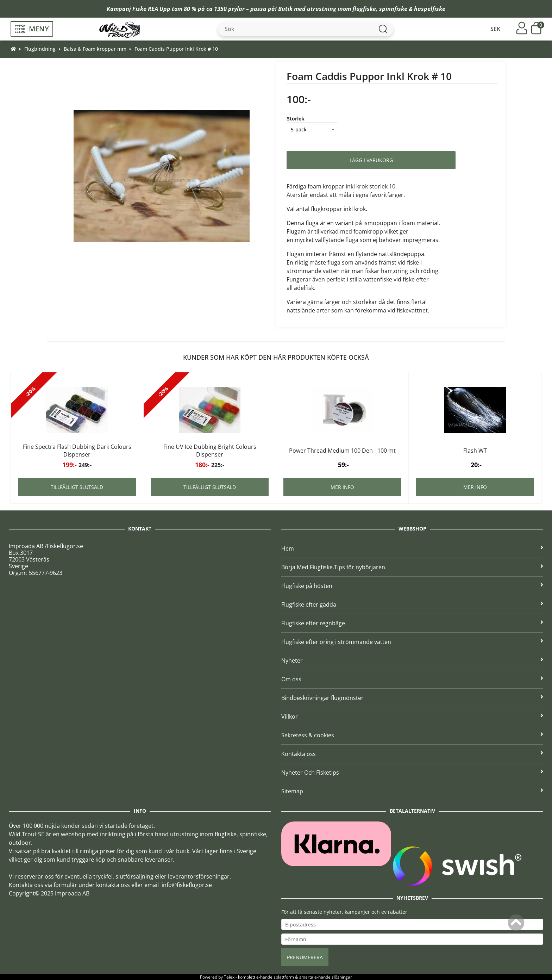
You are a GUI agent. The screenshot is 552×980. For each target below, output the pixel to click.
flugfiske (364, 9)
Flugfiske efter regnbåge (412, 623)
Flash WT (475, 451)
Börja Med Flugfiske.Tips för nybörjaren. (412, 567)
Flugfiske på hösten (412, 586)
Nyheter (412, 660)
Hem (412, 548)
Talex (229, 977)
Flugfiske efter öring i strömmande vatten (412, 642)
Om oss (412, 679)
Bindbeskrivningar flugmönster (412, 698)
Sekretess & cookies (412, 735)
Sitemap (412, 791)
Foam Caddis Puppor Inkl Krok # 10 (176, 49)
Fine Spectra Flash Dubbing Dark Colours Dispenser (77, 451)
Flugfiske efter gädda (412, 604)
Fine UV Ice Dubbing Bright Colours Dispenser (210, 451)
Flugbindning (40, 49)
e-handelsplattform (275, 977)
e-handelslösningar (333, 977)
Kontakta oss (412, 754)
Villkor (412, 717)
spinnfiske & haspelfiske (412, 9)
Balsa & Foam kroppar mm (95, 49)
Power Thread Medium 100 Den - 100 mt (342, 451)
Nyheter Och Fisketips (412, 773)
